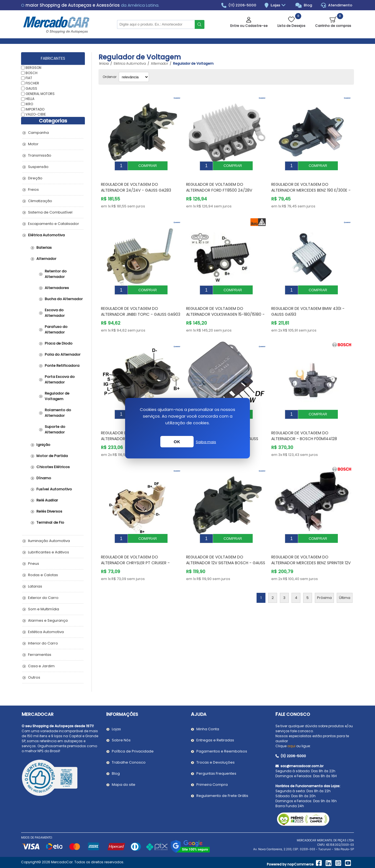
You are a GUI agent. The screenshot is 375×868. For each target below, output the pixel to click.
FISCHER (32, 83)
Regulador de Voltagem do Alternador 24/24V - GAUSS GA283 (136, 183)
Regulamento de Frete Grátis (222, 796)
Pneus (34, 564)
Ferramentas (40, 655)
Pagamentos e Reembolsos (222, 751)
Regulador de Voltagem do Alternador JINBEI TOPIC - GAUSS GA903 (141, 303)
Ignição (43, 445)
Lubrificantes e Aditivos (49, 552)
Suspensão (38, 167)
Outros (34, 677)
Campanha (38, 133)
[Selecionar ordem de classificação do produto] (134, 77)
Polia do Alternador (63, 354)
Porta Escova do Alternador (60, 379)
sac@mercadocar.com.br (299, 766)
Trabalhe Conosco (129, 762)
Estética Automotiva (46, 632)
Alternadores (57, 288)
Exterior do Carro (43, 598)
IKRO (29, 104)
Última (345, 581)
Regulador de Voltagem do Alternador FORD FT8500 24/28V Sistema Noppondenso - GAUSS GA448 (225, 186)
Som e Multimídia (44, 609)
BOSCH (31, 73)
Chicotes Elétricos (53, 467)
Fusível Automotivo (54, 489)
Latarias (35, 586)
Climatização (40, 201)
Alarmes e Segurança (48, 620)
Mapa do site (124, 785)
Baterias (44, 248)
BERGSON (33, 68)
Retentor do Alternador (56, 274)
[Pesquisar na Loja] (156, 24)
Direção (35, 178)
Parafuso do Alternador (56, 329)
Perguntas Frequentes (216, 773)
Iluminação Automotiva (49, 541)
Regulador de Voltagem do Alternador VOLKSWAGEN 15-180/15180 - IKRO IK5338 (225, 306)
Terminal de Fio (50, 522)
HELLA (30, 99)
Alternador (46, 259)
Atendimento (337, 5)
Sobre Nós (121, 740)
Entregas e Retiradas (215, 740)
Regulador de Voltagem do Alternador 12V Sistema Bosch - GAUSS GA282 (226, 546)
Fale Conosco (293, 714)
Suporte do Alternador (55, 429)
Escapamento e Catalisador (54, 224)
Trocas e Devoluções (216, 762)
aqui (291, 746)
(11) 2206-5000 (239, 5)
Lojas (279, 5)
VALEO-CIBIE (36, 114)
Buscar (200, 24)
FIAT (29, 78)
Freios (33, 190)
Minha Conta (208, 729)
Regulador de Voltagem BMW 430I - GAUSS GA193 (308, 303)
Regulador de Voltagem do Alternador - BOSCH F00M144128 (304, 423)
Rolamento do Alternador (58, 413)
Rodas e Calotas (43, 575)
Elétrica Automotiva (46, 235)
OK (177, 442)
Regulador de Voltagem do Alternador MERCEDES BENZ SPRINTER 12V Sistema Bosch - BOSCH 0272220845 (311, 546)
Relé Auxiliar (47, 500)
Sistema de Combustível (50, 212)
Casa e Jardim (41, 666)
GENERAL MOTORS (40, 93)
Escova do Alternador (55, 313)
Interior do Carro (43, 643)
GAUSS (31, 88)
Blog (304, 5)
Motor (33, 144)
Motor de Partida (52, 456)
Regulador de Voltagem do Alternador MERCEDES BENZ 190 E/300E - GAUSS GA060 (311, 186)
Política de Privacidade (133, 751)
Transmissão (40, 155)
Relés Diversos (49, 511)
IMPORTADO (35, 109)
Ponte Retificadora (62, 366)
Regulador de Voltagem (57, 396)
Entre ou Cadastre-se (249, 26)
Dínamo (44, 478)
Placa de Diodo (59, 343)
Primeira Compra (212, 785)
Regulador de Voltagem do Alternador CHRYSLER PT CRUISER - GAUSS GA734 (135, 546)
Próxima (324, 581)
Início (104, 64)
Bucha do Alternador (64, 299)
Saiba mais (206, 442)
